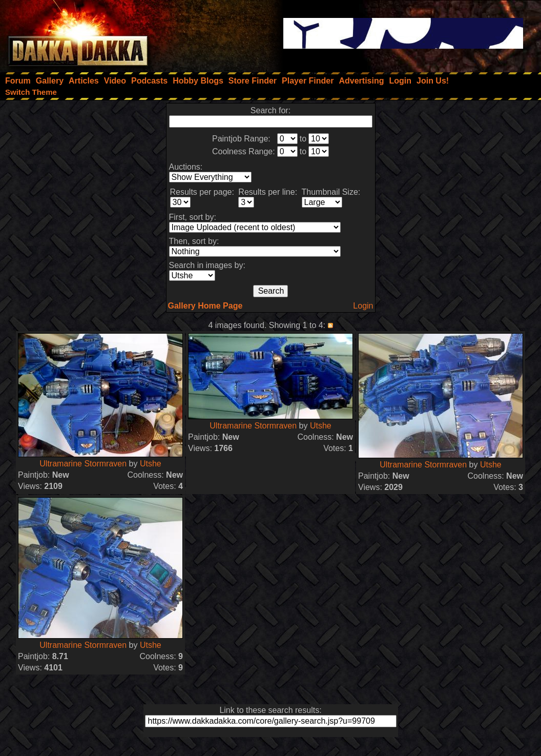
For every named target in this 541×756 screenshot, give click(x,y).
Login (363, 306)
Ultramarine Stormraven (83, 464)
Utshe (151, 464)
